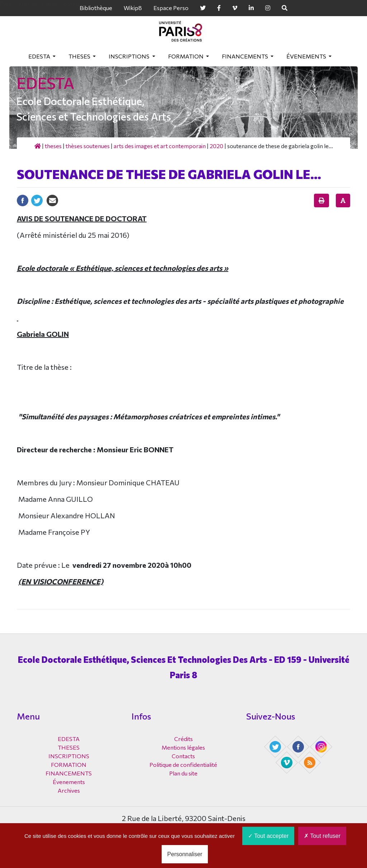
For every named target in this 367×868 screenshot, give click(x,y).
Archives (69, 790)
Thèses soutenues (88, 146)
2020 (216, 146)
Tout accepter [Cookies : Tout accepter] (268, 836)
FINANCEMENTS (246, 56)
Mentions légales (183, 747)
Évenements (307, 56)
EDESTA (40, 56)
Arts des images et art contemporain (160, 146)
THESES (80, 56)
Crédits (183, 739)
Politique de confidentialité (183, 765)
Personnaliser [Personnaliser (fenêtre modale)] (185, 854)
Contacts (183, 756)
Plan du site (183, 773)
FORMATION (186, 56)
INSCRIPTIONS (130, 56)
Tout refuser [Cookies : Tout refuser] (322, 836)
